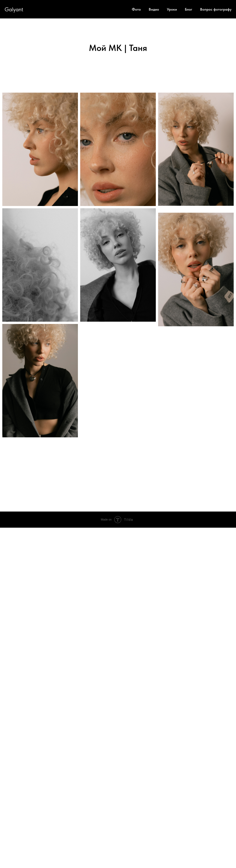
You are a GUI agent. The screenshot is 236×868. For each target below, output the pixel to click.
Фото (136, 9)
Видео (154, 9)
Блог (189, 9)
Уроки (172, 9)
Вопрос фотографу (216, 9)
